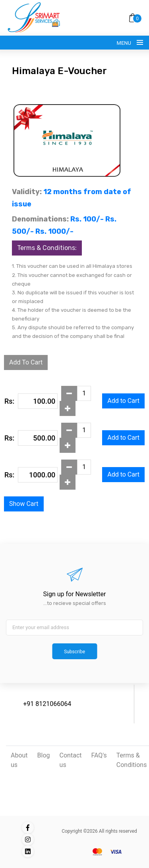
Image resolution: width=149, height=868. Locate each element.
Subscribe (74, 652)
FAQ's (99, 755)
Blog (44, 755)
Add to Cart (123, 401)
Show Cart (24, 504)
